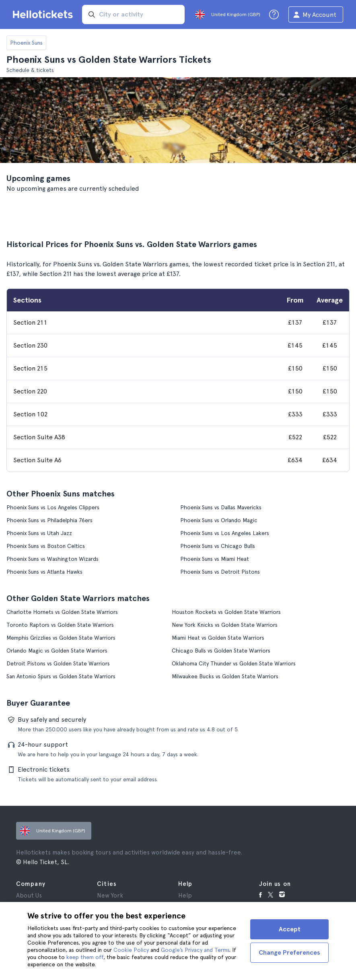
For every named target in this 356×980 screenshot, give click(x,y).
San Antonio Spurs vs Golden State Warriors (61, 676)
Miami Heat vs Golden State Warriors (218, 638)
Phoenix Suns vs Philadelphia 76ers (49, 520)
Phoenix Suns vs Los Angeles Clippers (53, 507)
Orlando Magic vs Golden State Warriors (57, 651)
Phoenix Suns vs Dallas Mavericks (221, 507)
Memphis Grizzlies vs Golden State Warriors (61, 638)
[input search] (133, 14)
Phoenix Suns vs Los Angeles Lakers (225, 533)
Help (185, 896)
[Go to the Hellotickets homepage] (44, 14)
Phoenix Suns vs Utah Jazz (39, 533)
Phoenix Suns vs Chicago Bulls (218, 546)
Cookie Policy (131, 950)
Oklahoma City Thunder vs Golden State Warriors (234, 663)
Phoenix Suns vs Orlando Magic (219, 520)
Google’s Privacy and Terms (195, 950)
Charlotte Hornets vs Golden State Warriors (62, 612)
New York (110, 896)
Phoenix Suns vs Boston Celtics (46, 546)
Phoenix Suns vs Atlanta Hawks (44, 572)
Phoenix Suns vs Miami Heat (215, 559)
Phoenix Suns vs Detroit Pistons (220, 572)
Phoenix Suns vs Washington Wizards (52, 559)
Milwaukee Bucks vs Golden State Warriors (225, 676)
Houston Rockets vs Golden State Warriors (226, 612)
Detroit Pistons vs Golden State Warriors (58, 663)
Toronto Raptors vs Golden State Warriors (60, 625)
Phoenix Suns (26, 43)
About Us (29, 896)
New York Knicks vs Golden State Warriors (225, 625)
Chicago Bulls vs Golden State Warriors (221, 651)
